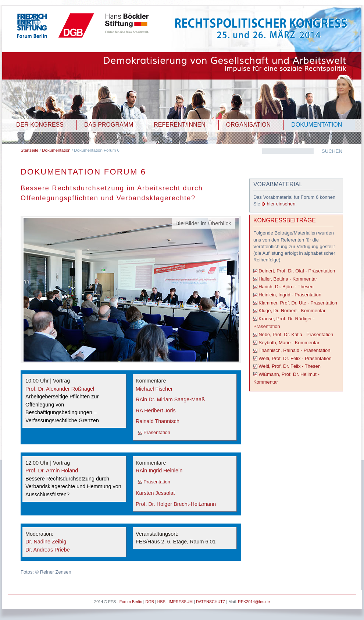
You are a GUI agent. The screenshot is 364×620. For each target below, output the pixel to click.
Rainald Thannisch (158, 421)
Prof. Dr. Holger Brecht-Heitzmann (176, 504)
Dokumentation (56, 150)
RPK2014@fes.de (254, 602)
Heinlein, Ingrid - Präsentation (290, 295)
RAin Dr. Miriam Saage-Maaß (170, 399)
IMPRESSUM (181, 602)
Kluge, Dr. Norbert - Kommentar (292, 311)
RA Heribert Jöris (156, 411)
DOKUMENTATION (317, 125)
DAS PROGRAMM (109, 125)
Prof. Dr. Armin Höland (52, 471)
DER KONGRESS (40, 125)
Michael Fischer (154, 389)
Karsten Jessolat (155, 493)
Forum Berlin (131, 602)
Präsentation (157, 432)
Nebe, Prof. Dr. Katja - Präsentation (296, 334)
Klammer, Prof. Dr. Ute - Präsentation (298, 303)
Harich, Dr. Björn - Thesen (286, 287)
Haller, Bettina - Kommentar (288, 279)
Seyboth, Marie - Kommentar (289, 343)
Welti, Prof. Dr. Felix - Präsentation (295, 358)
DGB (149, 602)
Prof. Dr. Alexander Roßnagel (60, 389)
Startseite (30, 150)
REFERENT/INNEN (179, 125)
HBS (161, 602)
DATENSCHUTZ (211, 602)
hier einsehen (281, 204)
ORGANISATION (249, 125)
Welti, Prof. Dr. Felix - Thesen (290, 366)
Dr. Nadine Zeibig (46, 542)
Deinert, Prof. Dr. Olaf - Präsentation (297, 271)
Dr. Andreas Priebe (48, 550)
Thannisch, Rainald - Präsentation (294, 350)
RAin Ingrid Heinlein (159, 471)
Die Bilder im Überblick (203, 223)
